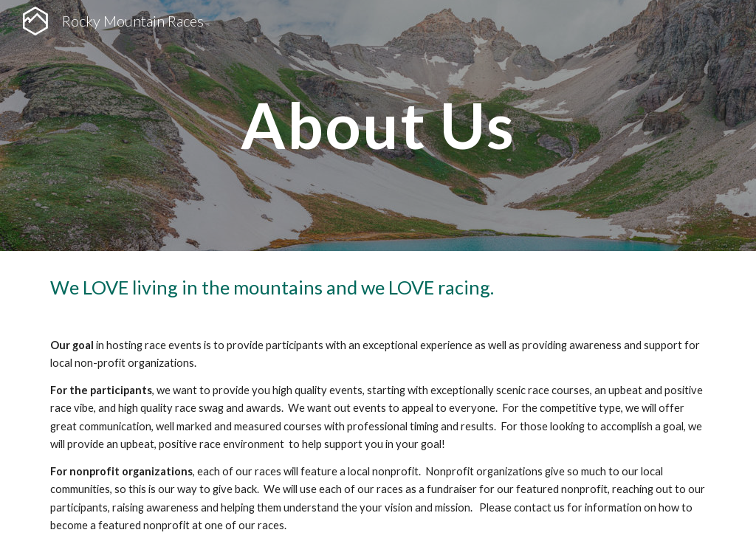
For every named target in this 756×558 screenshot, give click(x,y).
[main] (378, 125)
